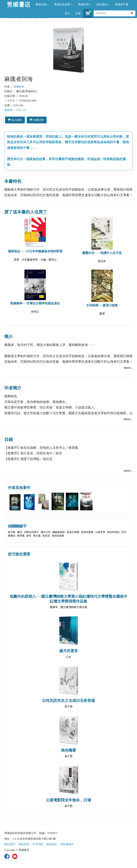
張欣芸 (46, 536)
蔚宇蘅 (12, 532)
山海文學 (100, 532)
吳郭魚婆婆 (87, 532)
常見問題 (38, 844)
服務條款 (52, 844)
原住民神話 (113, 532)
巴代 (124, 532)
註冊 (78, 13)
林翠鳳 (21, 536)
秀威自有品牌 (63, 4)
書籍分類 (42, 4)
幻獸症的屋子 (31, 532)
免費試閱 (37, 120)
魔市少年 (46, 532)
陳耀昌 (12, 536)
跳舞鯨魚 (19, 87)
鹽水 (20, 532)
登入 (67, 13)
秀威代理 (85, 4)
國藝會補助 (59, 532)
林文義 (37, 536)
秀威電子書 (122, 4)
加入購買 (15, 120)
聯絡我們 (24, 844)
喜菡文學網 (73, 532)
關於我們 (10, 844)
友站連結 (103, 4)
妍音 (29, 536)
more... (128, 368)
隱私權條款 (67, 844)
